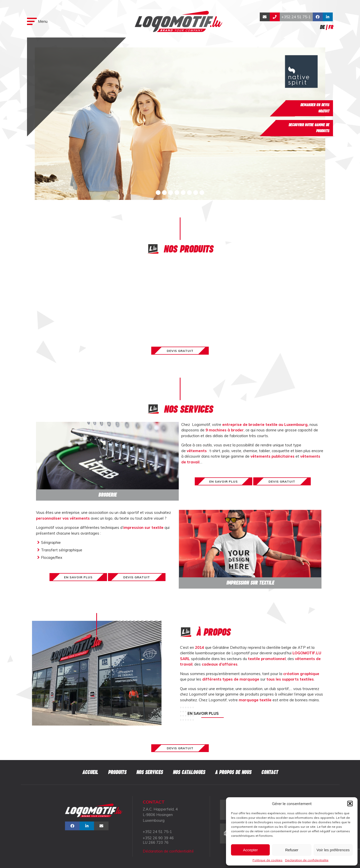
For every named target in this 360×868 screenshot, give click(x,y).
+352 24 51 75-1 (296, 17)
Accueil (90, 772)
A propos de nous (233, 772)
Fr (331, 27)
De (322, 27)
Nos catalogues (189, 772)
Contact (270, 772)
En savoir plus (203, 713)
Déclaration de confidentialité (168, 851)
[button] (350, 804)
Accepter (250, 850)
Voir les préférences (333, 850)
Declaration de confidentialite (307, 860)
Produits (117, 772)
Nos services (149, 772)
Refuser (292, 850)
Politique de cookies (267, 860)
